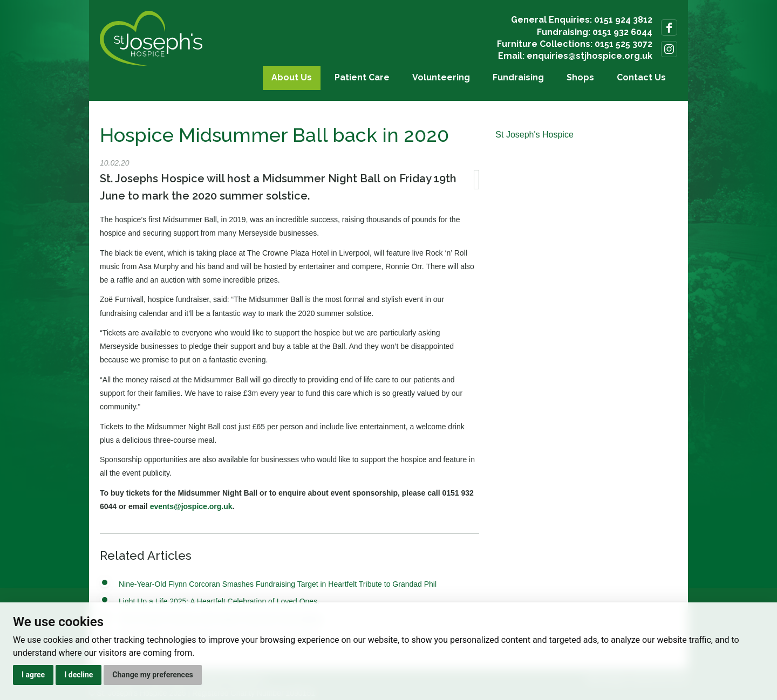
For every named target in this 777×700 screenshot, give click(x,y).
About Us (292, 77)
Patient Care (362, 77)
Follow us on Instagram (669, 49)
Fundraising (518, 77)
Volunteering (441, 77)
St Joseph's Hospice (534, 135)
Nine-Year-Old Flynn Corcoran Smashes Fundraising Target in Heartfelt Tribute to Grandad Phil (278, 584)
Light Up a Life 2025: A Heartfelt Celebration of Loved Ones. (219, 601)
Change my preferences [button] (152, 675)
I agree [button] (33, 675)
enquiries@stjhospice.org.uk (589, 56)
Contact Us (641, 77)
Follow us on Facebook (669, 28)
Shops (580, 77)
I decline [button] (79, 675)
